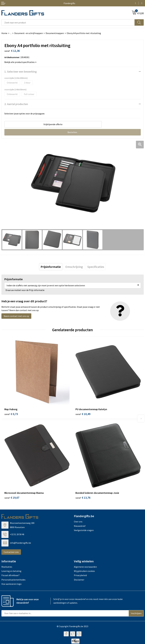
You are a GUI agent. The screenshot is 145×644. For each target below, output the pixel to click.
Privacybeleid (80, 576)
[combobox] (68, 22)
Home (4, 33)
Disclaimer (79, 580)
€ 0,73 (11, 414)
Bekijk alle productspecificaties (20, 62)
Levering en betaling (11, 571)
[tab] (51, 267)
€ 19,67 (12, 498)
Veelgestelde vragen (84, 531)
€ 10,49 (83, 414)
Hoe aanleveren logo (11, 584)
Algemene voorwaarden (85, 567)
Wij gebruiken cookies (84, 571)
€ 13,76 (83, 498)
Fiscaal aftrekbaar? (10, 576)
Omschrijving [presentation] (74, 267)
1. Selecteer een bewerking (21, 72)
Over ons (78, 522)
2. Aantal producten (16, 104)
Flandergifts (69, 3)
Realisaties (7, 567)
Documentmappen (55, 33)
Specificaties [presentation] (96, 267)
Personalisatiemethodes (13, 580)
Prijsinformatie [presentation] (51, 267)
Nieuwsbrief (80, 526)
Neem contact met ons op (16, 316)
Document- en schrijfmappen (29, 33)
